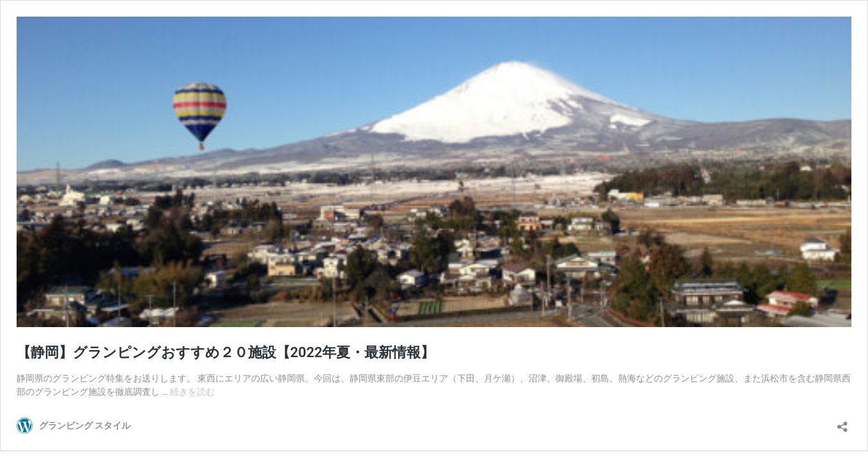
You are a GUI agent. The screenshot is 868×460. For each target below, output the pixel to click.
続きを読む (192, 392)
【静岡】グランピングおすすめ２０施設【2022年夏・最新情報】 (226, 352)
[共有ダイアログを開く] (842, 423)
